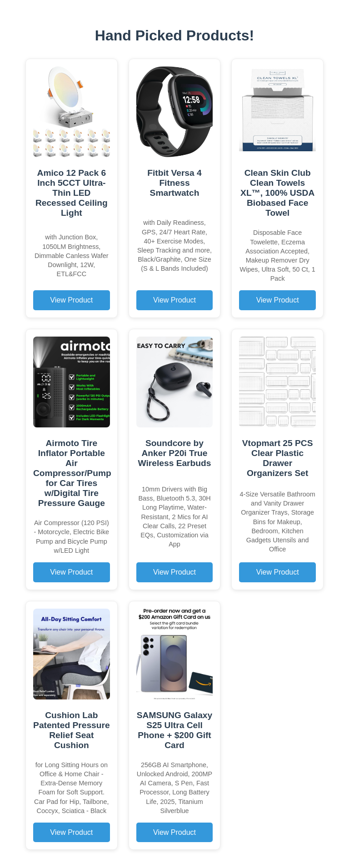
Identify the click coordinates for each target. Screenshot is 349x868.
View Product (71, 300)
